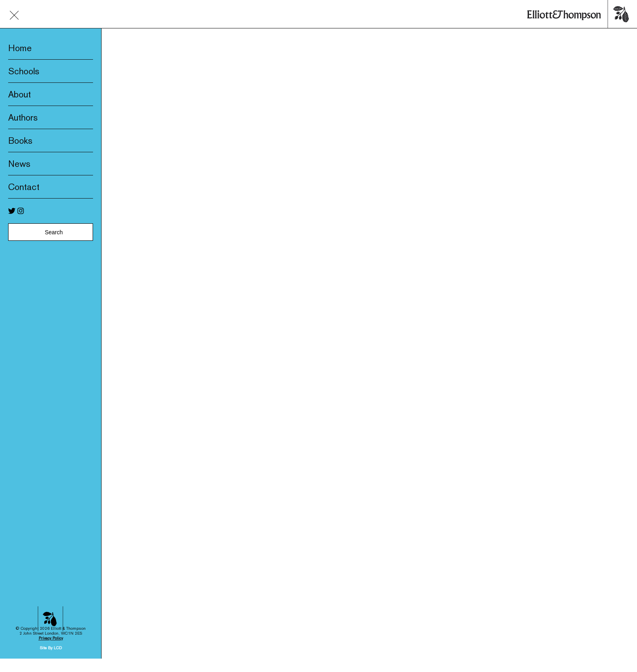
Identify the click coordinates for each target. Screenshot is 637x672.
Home (20, 48)
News (19, 164)
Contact (24, 187)
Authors (23, 117)
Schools (24, 71)
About (19, 94)
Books (20, 140)
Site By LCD (51, 605)
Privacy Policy (51, 595)
